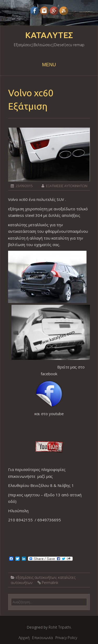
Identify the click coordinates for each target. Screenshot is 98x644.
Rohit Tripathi (60, 627)
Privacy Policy (66, 638)
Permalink (50, 583)
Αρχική (24, 638)
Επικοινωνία (42, 638)
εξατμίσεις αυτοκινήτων (36, 577)
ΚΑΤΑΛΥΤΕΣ (49, 35)
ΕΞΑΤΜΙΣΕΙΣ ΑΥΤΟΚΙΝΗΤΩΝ (67, 186)
